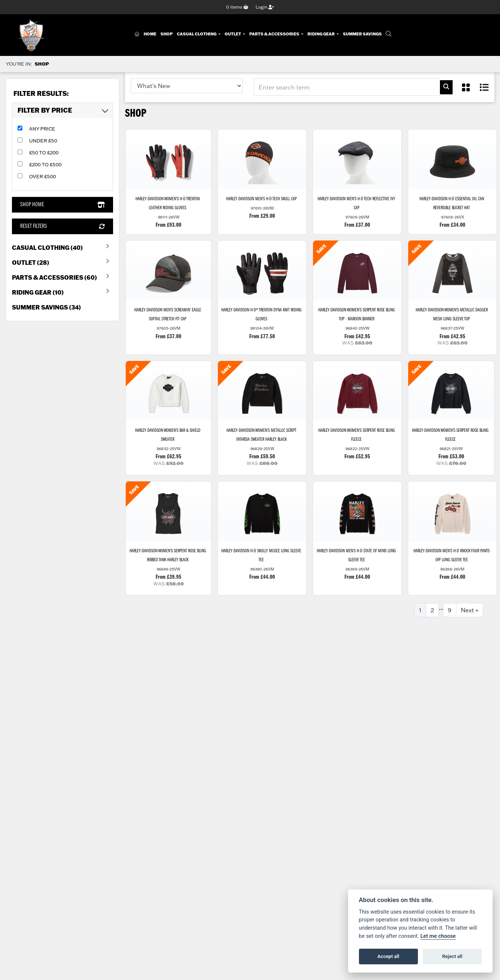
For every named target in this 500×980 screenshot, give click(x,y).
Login (265, 7)
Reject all (452, 956)
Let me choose (438, 936)
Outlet (233, 34)
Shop (167, 34)
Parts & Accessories (275, 34)
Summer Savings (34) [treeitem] (46, 307)
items (237, 7)
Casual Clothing (197, 34)
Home (150, 34)
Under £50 (43, 141)
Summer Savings (362, 34)
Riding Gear (321, 34)
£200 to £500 (45, 164)
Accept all (388, 956)
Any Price (42, 129)
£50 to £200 (44, 153)
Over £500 (43, 176)
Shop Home (62, 205)
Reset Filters (62, 227)
